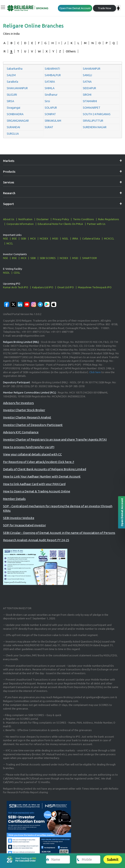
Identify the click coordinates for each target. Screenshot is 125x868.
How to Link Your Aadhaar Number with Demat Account (42, 476)
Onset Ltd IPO (66, 287)
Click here (95, 372)
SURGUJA (13, 134)
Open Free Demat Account (75, 8)
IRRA (75, 238)
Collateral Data (91, 238)
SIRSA (10, 101)
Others (71, 51)
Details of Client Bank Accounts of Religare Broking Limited (45, 469)
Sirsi (47, 101)
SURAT (49, 127)
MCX (33, 238)
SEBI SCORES (48, 258)
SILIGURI (12, 95)
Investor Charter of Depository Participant (33, 425)
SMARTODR (90, 258)
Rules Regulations (109, 219)
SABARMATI (52, 69)
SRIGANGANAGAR (18, 121)
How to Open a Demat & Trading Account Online (37, 491)
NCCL (10, 243)
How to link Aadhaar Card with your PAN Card (34, 484)
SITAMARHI (90, 101)
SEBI (23, 238)
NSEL (65, 238)
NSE (6, 238)
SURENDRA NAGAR (95, 127)
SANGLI (87, 75)
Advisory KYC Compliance (21, 432)
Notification (25, 219)
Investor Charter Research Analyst (27, 417)
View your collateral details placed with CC (32, 454)
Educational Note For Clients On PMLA (60, 224)
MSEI (55, 238)
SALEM (11, 75)
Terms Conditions (84, 219)
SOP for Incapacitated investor (24, 525)
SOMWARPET (92, 108)
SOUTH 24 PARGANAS (97, 114)
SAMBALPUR (53, 75)
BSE (14, 238)
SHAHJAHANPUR (17, 88)
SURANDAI (13, 127)
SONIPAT (50, 114)
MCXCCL (109, 238)
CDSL (17, 273)
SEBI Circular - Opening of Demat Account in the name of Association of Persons (59, 533)
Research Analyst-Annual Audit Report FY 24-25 (36, 540)
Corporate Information (20, 224)
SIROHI (87, 95)
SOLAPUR (51, 108)
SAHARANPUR (92, 69)
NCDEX (44, 238)
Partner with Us (96, 224)
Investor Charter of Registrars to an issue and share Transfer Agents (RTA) (55, 439)
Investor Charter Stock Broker (24, 410)
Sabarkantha (15, 69)
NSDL (6, 273)
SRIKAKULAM (53, 121)
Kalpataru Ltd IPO (43, 287)
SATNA (87, 82)
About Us (9, 219)
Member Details (14, 499)
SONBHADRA (15, 114)
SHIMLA (50, 88)
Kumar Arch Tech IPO (16, 287)
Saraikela (12, 82)
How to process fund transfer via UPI (29, 447)
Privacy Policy (61, 219)
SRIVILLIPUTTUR (93, 121)
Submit (113, 859)
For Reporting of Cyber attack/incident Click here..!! (39, 462)
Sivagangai (13, 108)
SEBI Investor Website (19, 518)
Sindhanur (51, 95)
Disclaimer (43, 219)
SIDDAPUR (89, 88)
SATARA (50, 82)
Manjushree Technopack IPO (95, 287)
